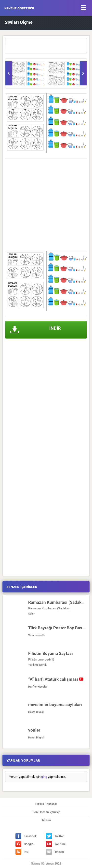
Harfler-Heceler (38, 687)
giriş (44, 777)
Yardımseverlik (37, 665)
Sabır (31, 614)
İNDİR (36, 330)
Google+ (25, 844)
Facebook (26, 836)
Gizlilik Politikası (46, 804)
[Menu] (83, 7)
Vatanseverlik (37, 635)
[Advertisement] (46, 205)
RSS (22, 852)
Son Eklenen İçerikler (46, 812)
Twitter (55, 836)
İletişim (46, 820)
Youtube (56, 844)
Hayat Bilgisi (36, 712)
